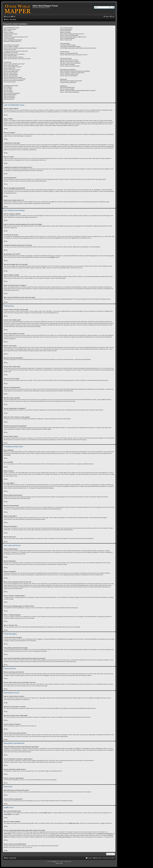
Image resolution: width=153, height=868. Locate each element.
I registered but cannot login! (11, 34)
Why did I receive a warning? (11, 76)
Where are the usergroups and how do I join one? (72, 34)
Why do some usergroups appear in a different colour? (73, 37)
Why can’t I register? (9, 32)
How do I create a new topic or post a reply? (14, 64)
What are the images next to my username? (14, 54)
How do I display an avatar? (10, 56)
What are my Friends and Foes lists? (69, 53)
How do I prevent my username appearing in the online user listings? (20, 48)
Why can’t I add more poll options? (12, 70)
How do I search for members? (67, 64)
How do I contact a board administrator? (70, 92)
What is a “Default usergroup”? (67, 38)
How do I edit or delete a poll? (11, 71)
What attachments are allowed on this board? (71, 81)
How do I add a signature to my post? (13, 67)
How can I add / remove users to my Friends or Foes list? (74, 55)
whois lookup (7, 834)
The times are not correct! (10, 50)
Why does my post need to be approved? (14, 80)
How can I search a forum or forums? (69, 60)
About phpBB (7, 814)
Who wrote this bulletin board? (67, 87)
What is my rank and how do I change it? (13, 57)
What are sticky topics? (9, 96)
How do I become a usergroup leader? (69, 35)
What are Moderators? (65, 31)
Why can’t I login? (8, 35)
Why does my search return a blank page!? (70, 63)
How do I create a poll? (9, 68)
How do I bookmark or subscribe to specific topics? (72, 73)
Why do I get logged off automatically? (13, 40)
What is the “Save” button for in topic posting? (15, 79)
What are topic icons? (9, 99)
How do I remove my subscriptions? (69, 76)
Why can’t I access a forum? (10, 73)
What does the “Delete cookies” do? (12, 41)
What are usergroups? (65, 32)
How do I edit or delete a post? (11, 65)
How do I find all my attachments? (68, 82)
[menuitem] (13, 17)
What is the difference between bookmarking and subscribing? (75, 71)
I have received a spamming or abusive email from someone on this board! (78, 48)
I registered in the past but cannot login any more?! (16, 37)
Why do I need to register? (10, 29)
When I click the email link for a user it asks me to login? (17, 59)
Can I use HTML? (8, 89)
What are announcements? (10, 95)
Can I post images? (8, 92)
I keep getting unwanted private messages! (70, 47)
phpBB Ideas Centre (74, 823)
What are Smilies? (8, 90)
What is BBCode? (8, 87)
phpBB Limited (47, 813)
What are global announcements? (12, 93)
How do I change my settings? (11, 47)
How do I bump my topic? (10, 82)
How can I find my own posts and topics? (70, 66)
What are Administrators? (66, 29)
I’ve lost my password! (9, 38)
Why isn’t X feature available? (67, 89)
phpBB (52, 257)
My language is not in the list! (11, 53)
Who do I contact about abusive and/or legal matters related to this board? (78, 91)
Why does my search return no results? (70, 61)
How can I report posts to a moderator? (13, 77)
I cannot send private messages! (68, 45)
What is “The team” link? (66, 40)
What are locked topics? (9, 98)
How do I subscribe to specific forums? (69, 74)
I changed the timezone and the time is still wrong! (16, 51)
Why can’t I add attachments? (11, 74)
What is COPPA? (8, 31)
